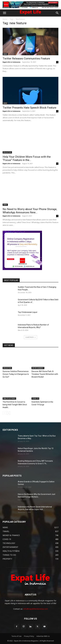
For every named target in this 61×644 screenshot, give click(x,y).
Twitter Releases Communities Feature (26, 59)
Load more (31, 337)
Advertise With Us (43, 636)
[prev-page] (4, 413)
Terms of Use (17, 636)
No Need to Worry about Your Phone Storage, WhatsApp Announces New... (30, 211)
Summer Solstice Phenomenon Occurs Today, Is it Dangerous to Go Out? (16, 374)
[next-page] (8, 413)
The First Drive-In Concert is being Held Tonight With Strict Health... (15, 405)
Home (5, 19)
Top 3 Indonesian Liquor (28, 312)
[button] (4, 13)
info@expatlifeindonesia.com (36, 609)
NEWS (5, 54)
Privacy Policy (29, 636)
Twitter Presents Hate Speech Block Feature (29, 108)
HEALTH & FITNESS (9, 398)
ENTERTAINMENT (38, 368)
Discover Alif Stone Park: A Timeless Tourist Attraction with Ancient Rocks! (45, 374)
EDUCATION (7, 152)
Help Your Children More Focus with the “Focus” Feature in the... (27, 158)
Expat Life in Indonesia (11, 62)
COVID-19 (35, 398)
